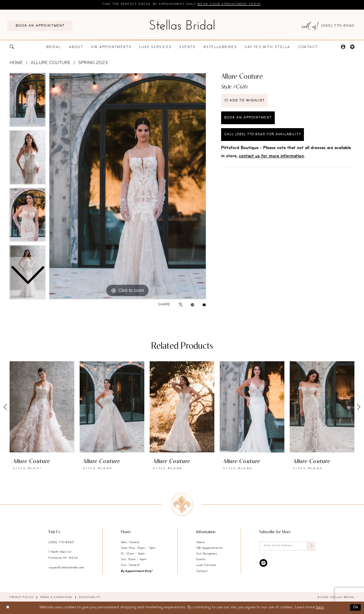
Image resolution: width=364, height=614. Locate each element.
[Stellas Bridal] (182, 25)
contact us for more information (271, 158)
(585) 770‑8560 (61, 542)
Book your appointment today (231, 4)
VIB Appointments (209, 548)
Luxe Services (206, 565)
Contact (202, 571)
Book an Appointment (249, 119)
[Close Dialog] (8, 608)
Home (16, 63)
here (320, 608)
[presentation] (42, 407)
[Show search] (12, 48)
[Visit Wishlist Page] (352, 48)
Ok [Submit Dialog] (355, 607)
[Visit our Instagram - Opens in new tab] (263, 563)
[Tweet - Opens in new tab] (181, 305)
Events (201, 560)
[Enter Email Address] (287, 546)
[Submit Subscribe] (311, 546)
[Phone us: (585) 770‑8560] (328, 26)
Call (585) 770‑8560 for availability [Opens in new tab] (264, 136)
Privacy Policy (22, 597)
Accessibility (90, 597)
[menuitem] (40, 26)
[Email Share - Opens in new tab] (204, 305)
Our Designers (207, 554)
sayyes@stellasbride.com (66, 568)
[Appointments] (40, 26)
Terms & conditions (56, 597)
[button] (343, 48)
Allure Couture (50, 63)
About (201, 542)
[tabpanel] (128, 187)
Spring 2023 (93, 63)
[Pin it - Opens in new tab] (192, 305)
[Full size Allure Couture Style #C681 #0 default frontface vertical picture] (128, 187)
